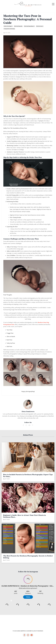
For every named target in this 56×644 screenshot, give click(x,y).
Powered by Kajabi (28, 640)
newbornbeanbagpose (8, 26)
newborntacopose (40, 26)
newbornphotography (18, 26)
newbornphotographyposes (29, 26)
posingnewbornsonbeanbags (9, 29)
